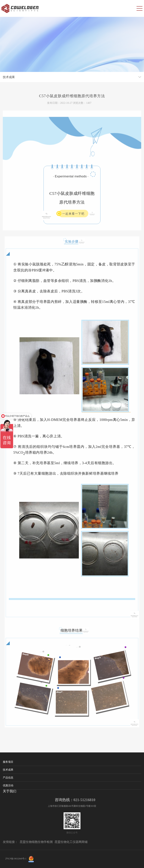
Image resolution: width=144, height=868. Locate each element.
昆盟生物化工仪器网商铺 (71, 842)
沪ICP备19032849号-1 (16, 859)
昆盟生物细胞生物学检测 (36, 842)
